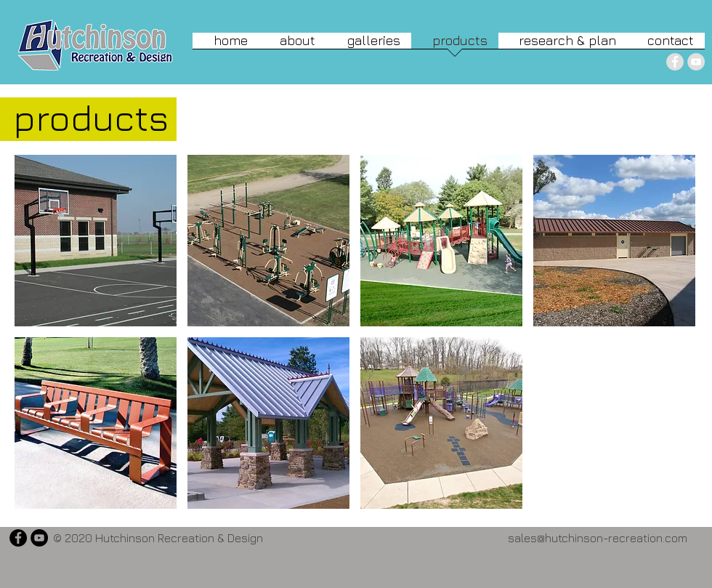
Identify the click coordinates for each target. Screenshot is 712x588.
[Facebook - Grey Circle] (675, 62)
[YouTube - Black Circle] (39, 538)
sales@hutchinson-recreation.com (598, 538)
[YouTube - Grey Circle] (696, 62)
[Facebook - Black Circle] (18, 538)
